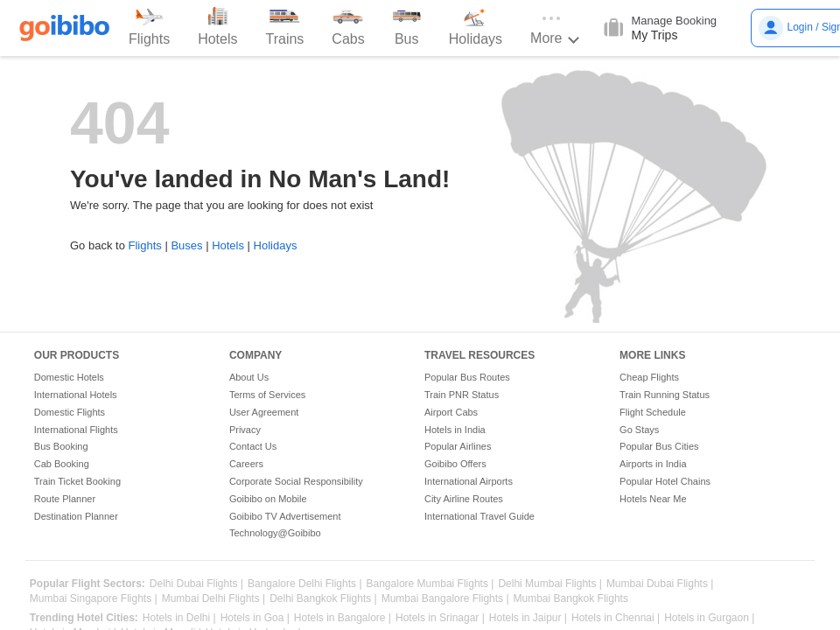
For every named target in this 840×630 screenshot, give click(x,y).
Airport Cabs (451, 412)
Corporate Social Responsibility (296, 481)
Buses (186, 245)
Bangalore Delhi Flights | (305, 584)
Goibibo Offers (455, 464)
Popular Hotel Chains (665, 481)
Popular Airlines (458, 446)
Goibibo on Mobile (268, 499)
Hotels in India (455, 430)
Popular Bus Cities (659, 446)
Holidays (276, 245)
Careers (246, 464)
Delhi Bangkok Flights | (323, 599)
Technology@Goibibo (275, 533)
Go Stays (639, 430)
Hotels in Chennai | (616, 618)
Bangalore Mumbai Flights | (430, 584)
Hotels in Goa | (255, 618)
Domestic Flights (70, 412)
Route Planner (65, 499)
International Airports (469, 481)
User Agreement (264, 412)
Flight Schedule (653, 412)
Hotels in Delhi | (179, 618)
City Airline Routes (464, 499)
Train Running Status (665, 395)
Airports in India (653, 464)
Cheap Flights (649, 377)
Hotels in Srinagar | (440, 618)
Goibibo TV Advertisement (285, 516)
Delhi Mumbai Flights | (550, 584)
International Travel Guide (479, 516)
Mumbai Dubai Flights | (660, 584)
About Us (249, 377)
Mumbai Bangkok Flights (571, 599)
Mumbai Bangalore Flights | (445, 599)
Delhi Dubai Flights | (196, 584)
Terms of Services (267, 395)
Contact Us (253, 446)
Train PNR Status (462, 395)
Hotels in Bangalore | (343, 618)
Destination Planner (76, 516)
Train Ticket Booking (77, 481)
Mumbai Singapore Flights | (94, 599)
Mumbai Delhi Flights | (214, 599)
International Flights (76, 430)
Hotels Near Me (653, 499)
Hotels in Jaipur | (528, 618)
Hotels (228, 245)
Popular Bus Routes (467, 377)
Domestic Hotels (69, 377)
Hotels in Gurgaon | (709, 618)
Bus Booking (61, 446)
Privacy (245, 430)
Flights (144, 245)
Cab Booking (62, 464)
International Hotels (76, 395)
